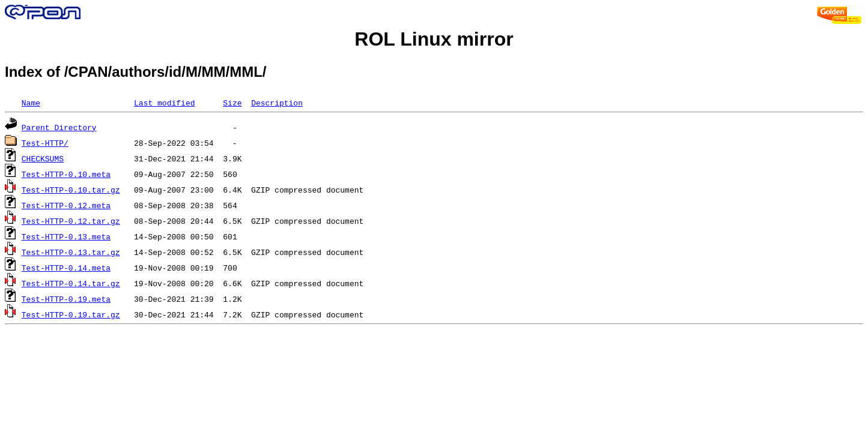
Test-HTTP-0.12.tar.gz (71, 221)
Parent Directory (59, 127)
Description (277, 103)
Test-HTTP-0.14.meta (66, 268)
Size (232, 103)
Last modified (164, 103)
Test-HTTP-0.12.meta (66, 205)
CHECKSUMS (43, 158)
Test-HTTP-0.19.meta (66, 299)
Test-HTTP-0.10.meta (66, 174)
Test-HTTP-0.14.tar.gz (71, 283)
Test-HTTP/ (45, 143)
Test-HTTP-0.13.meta (66, 236)
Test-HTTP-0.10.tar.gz (71, 190)
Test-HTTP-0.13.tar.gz (71, 252)
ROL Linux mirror (434, 39)
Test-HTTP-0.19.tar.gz (71, 314)
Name (31, 103)
